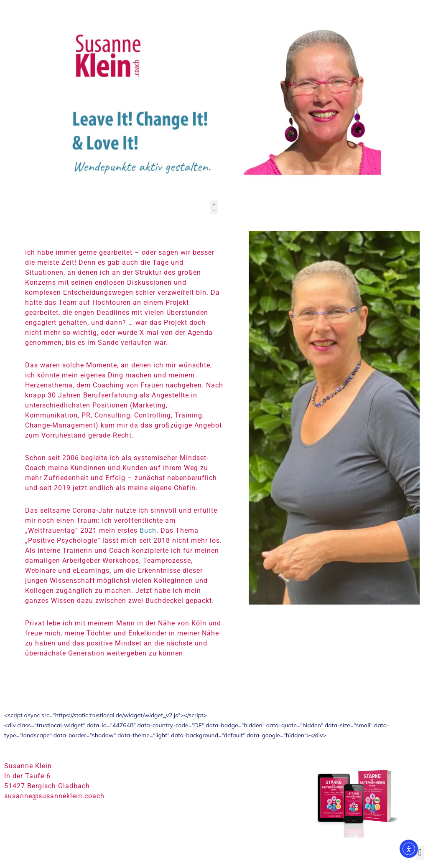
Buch (148, 530)
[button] (214, 207)
